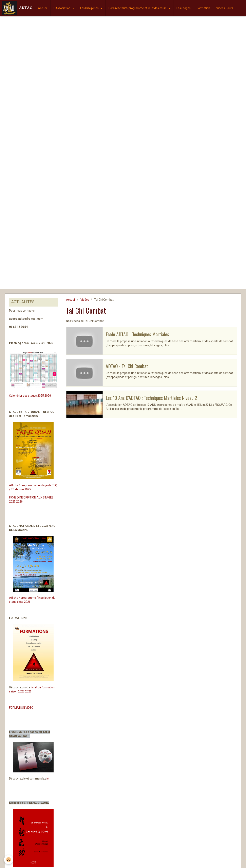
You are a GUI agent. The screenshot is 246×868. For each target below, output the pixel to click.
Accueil (43, 8)
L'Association (62, 8)
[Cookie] (9, 860)
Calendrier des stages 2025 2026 (30, 396)
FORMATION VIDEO (21, 708)
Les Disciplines (90, 8)
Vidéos (85, 300)
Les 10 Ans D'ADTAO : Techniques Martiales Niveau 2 (151, 398)
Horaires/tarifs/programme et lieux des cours (138, 8)
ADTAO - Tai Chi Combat (127, 366)
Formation (203, 8)
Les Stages (184, 8)
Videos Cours (225, 8)
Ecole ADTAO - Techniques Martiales (137, 334)
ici (48, 779)
